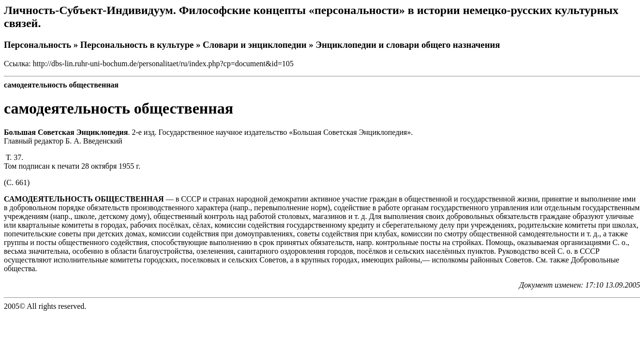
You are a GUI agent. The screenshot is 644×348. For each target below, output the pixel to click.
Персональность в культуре (137, 45)
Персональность (37, 45)
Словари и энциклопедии (255, 45)
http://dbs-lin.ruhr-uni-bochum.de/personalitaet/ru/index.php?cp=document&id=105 (163, 64)
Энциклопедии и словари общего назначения (408, 45)
